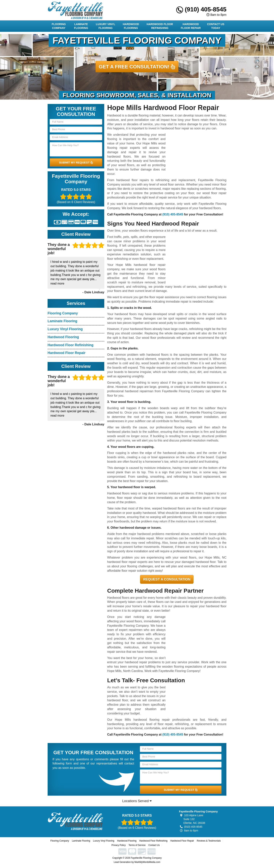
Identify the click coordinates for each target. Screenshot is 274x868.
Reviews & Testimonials (209, 841)
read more (57, 283)
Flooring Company (59, 26)
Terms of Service (137, 845)
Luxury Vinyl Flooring (106, 26)
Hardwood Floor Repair (191, 26)
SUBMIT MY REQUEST (76, 162)
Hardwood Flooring (131, 26)
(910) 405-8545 (201, 9)
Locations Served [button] (137, 801)
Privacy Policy (119, 845)
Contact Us (154, 845)
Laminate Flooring (81, 26)
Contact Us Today (216, 26)
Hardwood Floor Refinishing (160, 26)
